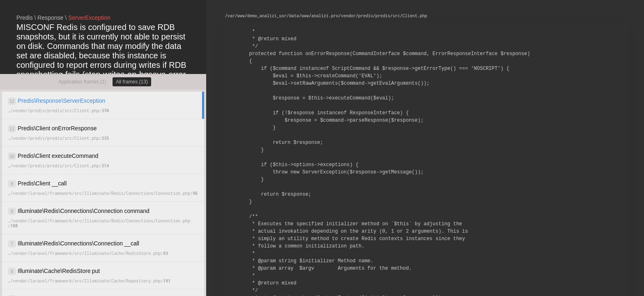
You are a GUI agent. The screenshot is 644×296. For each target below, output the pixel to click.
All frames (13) (132, 82)
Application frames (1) (82, 82)
